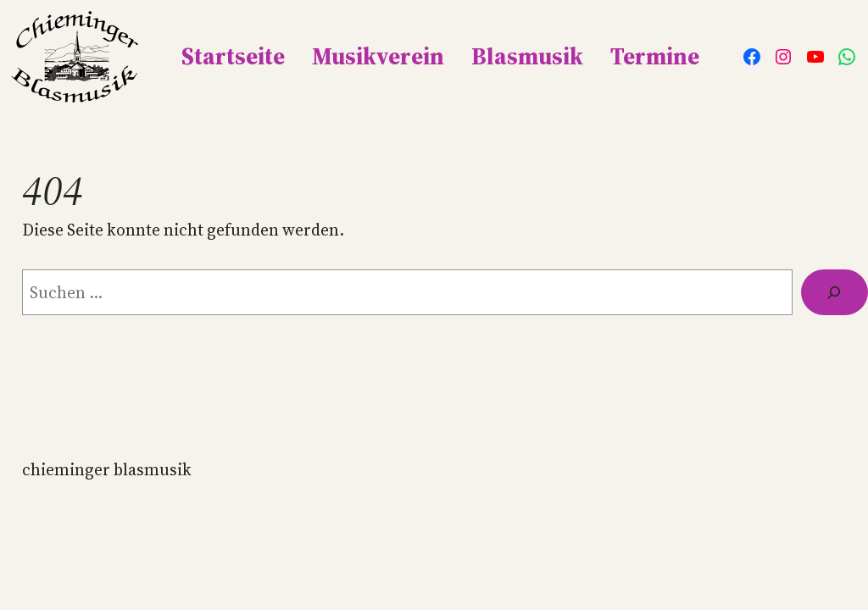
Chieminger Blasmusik (107, 469)
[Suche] (835, 292)
